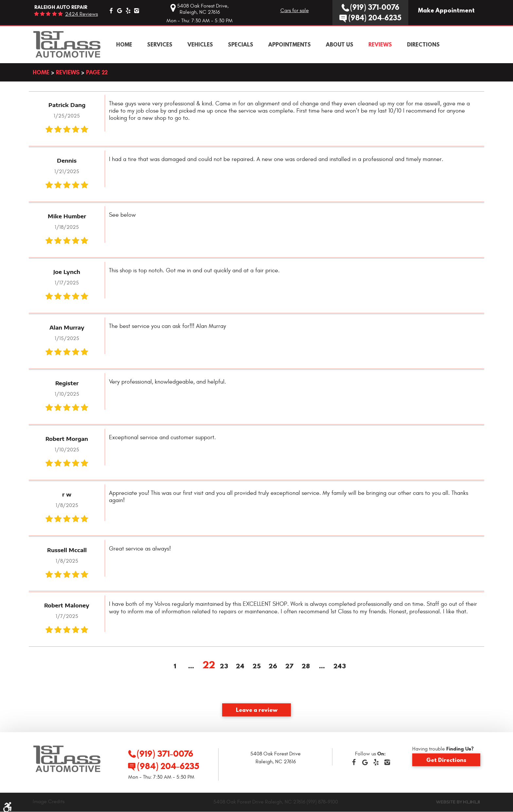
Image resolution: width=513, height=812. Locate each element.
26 (273, 666)
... (191, 666)
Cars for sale (295, 10)
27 (289, 666)
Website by (458, 802)
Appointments (290, 45)
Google (119, 10)
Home (124, 45)
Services (160, 45)
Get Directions (446, 760)
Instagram (136, 10)
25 (257, 666)
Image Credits (49, 802)
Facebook (111, 10)
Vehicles (200, 45)
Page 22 (97, 72)
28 (306, 666)
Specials (241, 45)
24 (240, 666)
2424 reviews (81, 14)
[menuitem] (124, 45)
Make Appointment (446, 10)
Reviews (380, 45)
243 (338, 666)
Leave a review (257, 710)
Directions (423, 45)
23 (224, 666)
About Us (340, 45)
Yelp (128, 10)
